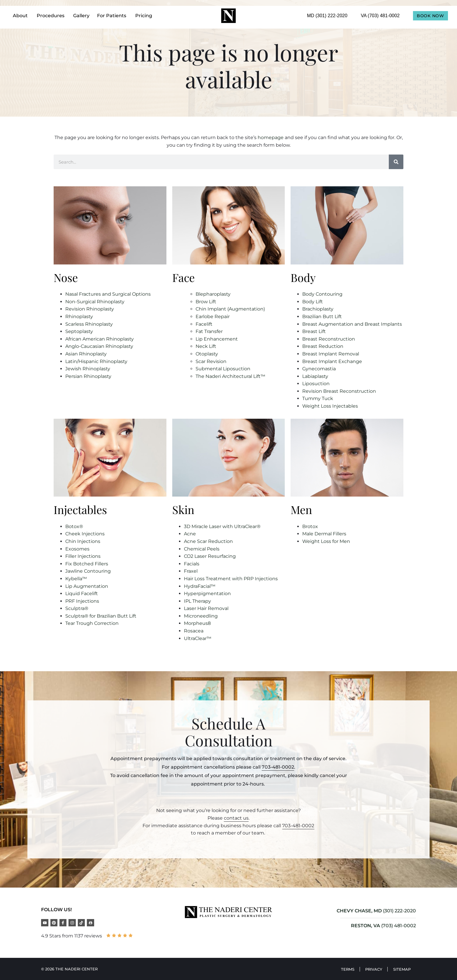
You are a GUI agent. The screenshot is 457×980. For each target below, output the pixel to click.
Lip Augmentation (87, 586)
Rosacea (194, 631)
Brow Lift (206, 302)
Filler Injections (83, 556)
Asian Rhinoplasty (86, 354)
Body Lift (313, 302)
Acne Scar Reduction (208, 541)
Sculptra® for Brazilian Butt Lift (101, 616)
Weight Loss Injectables (330, 406)
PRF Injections (82, 601)
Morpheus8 (197, 623)
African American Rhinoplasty (100, 339)
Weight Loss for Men (326, 541)
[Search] (396, 162)
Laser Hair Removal (206, 608)
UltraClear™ (198, 638)
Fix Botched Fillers (87, 564)
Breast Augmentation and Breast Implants (352, 324)
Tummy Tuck (318, 398)
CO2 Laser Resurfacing (210, 556)
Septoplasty (79, 331)
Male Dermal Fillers (324, 534)
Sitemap (401, 969)
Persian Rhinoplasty (88, 376)
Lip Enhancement (217, 339)
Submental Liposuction (223, 369)
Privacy (372, 969)
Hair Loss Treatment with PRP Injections (231, 579)
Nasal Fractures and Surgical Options (108, 294)
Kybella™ (76, 579)
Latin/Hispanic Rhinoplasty (96, 361)
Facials (192, 564)
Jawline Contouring (88, 571)
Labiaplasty (315, 376)
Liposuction (316, 384)
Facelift (204, 324)
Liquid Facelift (82, 594)
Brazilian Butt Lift (322, 317)
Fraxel (191, 571)
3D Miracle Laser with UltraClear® (222, 526)
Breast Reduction (323, 346)
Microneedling (201, 616)
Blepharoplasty (213, 294)
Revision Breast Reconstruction (339, 391)
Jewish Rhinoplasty (88, 369)
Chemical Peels (202, 549)
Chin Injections (83, 541)
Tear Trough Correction (92, 623)
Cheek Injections (85, 534)
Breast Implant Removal (331, 354)
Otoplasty (207, 354)
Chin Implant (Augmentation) (230, 309)
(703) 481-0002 (399, 926)
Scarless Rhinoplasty (89, 324)
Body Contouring (322, 294)
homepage (271, 137)
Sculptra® (77, 608)
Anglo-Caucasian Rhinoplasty (99, 346)
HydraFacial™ (200, 586)
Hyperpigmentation (207, 594)
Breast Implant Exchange (332, 361)
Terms (345, 969)
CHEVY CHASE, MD (359, 911)
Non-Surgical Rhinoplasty (95, 302)
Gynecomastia (319, 369)
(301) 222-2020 (399, 911)
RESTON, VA (365, 926)
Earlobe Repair (213, 317)
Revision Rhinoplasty (90, 309)
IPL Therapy (197, 601)
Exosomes (77, 549)
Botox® (74, 526)
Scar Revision (211, 361)
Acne (190, 534)
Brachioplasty (318, 309)
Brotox (310, 526)
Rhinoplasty (79, 317)
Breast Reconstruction (329, 339)
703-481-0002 (278, 767)
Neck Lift (206, 346)
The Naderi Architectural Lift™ (230, 376)
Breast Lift (314, 331)
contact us (236, 818)
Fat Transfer (209, 331)
